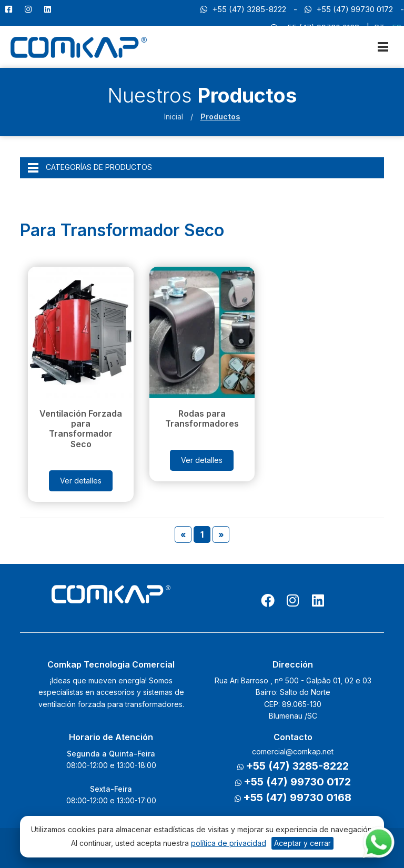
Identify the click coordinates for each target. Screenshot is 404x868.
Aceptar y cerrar (302, 843)
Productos (220, 117)
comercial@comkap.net (293, 751)
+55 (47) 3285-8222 (243, 9)
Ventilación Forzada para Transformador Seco (81, 429)
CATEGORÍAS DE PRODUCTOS (90, 168)
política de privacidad (229, 843)
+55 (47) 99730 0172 (349, 9)
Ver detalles (81, 481)
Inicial (174, 117)
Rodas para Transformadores (202, 418)
